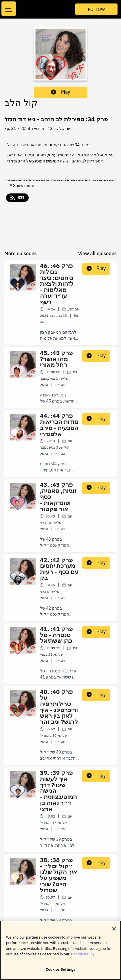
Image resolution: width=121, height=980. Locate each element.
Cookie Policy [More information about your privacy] (83, 957)
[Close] (114, 932)
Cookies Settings (60, 972)
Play (60, 92)
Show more (22, 186)
